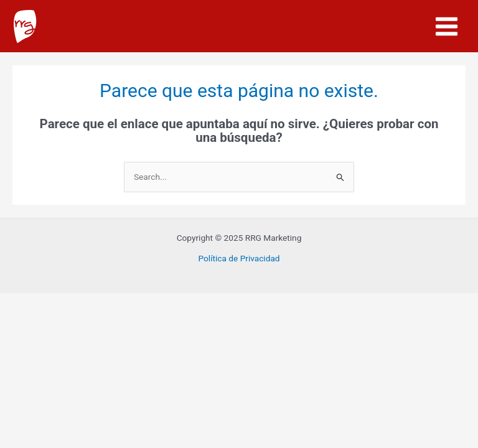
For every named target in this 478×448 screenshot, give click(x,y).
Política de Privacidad (239, 258)
